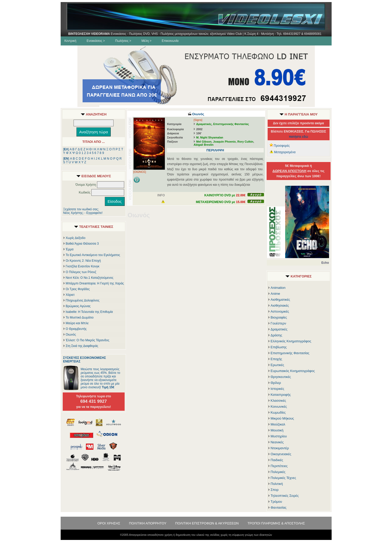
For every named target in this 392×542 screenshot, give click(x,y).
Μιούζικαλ (278, 424)
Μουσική (277, 430)
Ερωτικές (278, 365)
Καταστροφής (281, 395)
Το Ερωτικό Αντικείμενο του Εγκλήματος (93, 255)
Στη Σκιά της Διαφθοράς (82, 346)
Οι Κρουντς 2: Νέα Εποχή (83, 261)
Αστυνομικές (280, 311)
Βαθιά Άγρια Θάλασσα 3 (82, 244)
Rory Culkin (245, 142)
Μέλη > (146, 41)
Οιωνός (71, 335)
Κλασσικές (278, 401)
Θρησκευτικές (281, 377)
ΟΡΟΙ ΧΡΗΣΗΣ (109, 523)
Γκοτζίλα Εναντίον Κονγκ (83, 266)
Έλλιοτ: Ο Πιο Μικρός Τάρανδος (88, 340)
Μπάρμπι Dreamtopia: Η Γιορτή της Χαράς (95, 283)
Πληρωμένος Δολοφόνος (83, 300)
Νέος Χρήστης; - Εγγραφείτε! (83, 213)
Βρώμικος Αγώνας (78, 306)
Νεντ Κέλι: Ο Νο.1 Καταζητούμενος (90, 278)
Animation (278, 288)
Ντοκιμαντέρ (280, 448)
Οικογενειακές (281, 454)
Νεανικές (277, 442)
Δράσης (277, 335)
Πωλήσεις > (123, 41)
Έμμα (70, 249)
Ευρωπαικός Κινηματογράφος (293, 371)
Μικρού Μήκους (282, 418)
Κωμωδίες (278, 412)
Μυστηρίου (279, 436)
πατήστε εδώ (298, 137)
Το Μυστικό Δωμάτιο (80, 318)
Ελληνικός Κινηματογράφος (291, 341)
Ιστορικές (278, 389)
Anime (275, 294)
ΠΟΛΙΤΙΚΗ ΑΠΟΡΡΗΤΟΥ (148, 523)
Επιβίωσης (279, 347)
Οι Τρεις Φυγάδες (78, 289)
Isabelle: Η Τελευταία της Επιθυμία (89, 312)
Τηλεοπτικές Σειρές (285, 496)
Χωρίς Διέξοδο (76, 238)
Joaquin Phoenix (225, 142)
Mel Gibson (204, 142)
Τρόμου (276, 502)
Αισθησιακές (280, 305)
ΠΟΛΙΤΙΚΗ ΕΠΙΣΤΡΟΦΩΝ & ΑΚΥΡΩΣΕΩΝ (207, 523)
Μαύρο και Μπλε (77, 323)
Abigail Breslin (203, 145)
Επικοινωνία (170, 41)
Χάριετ (70, 295)
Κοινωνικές (279, 406)
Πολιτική (277, 484)
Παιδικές (277, 460)
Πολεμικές (278, 472)
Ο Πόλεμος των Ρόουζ (81, 272)
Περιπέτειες (279, 466)
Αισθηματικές (281, 300)
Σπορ (275, 490)
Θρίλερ (276, 383)
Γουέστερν (278, 323)
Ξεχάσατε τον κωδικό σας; (81, 209)
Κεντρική (70, 41)
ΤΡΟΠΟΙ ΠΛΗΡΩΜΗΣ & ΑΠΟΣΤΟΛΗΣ (276, 523)
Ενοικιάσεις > (96, 41)
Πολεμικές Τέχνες (283, 478)
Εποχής (277, 359)
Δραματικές (204, 124)
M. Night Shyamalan (210, 137)
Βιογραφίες (279, 317)
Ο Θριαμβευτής (76, 329)
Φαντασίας (279, 508)
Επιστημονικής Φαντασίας (231, 124)
